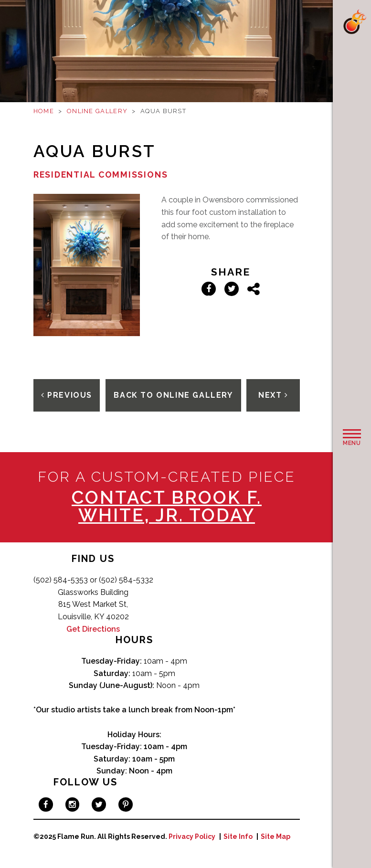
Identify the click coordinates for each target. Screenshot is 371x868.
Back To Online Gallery (173, 395)
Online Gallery (97, 111)
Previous (67, 395)
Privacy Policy (192, 836)
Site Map (276, 836)
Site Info (238, 836)
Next (273, 395)
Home (44, 111)
